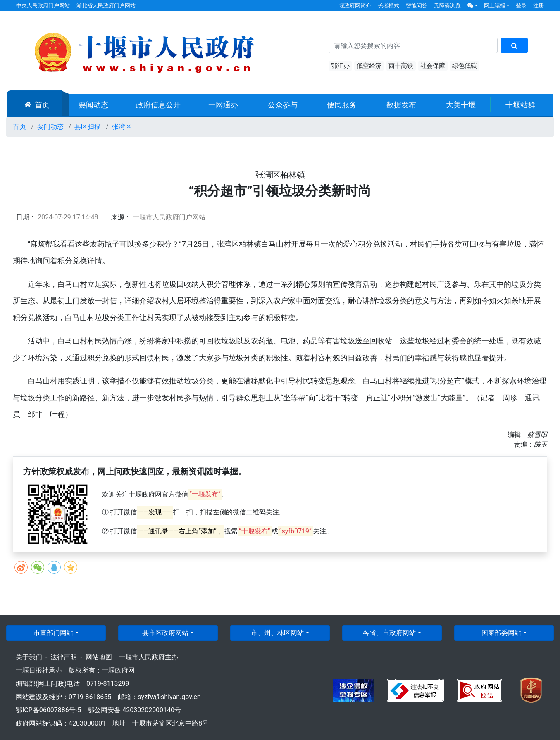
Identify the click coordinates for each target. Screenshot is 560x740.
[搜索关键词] (413, 45)
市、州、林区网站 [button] (277, 633)
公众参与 (283, 105)
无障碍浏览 (447, 6)
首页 (37, 105)
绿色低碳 (465, 66)
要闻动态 (93, 105)
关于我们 (29, 657)
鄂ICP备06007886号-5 (48, 710)
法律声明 (64, 657)
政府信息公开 (158, 105)
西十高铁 (401, 66)
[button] (472, 6)
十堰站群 (520, 105)
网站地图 (99, 657)
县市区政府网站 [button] (165, 633)
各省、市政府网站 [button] (389, 633)
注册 (539, 6)
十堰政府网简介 (352, 6)
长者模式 (388, 6)
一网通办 (223, 105)
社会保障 (433, 66)
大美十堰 (461, 105)
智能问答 (417, 6)
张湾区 (122, 127)
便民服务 (342, 105)
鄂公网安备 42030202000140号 (134, 710)
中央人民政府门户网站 (43, 6)
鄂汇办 (340, 66)
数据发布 (401, 105)
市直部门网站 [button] (53, 633)
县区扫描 (88, 127)
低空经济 (369, 66)
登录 (521, 6)
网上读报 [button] (495, 6)
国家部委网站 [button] (501, 633)
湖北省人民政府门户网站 (106, 6)
